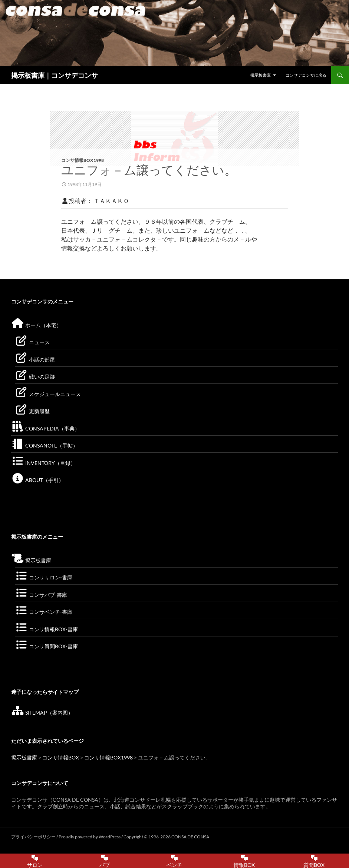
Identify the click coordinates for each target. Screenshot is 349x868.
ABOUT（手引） (37, 480)
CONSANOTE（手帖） (45, 445)
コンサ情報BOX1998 (83, 160)
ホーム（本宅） (36, 325)
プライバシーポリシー (33, 837)
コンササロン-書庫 (44, 577)
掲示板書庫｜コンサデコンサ (55, 75)
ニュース (32, 342)
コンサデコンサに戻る (306, 75)
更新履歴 (32, 411)
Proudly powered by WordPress (90, 837)
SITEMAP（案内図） (42, 713)
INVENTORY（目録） (43, 463)
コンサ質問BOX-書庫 (46, 646)
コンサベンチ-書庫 (44, 612)
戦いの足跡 (35, 377)
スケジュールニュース (48, 394)
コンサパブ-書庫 (41, 595)
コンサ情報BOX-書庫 (46, 629)
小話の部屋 (35, 360)
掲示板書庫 (261, 75)
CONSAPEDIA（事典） (45, 428)
